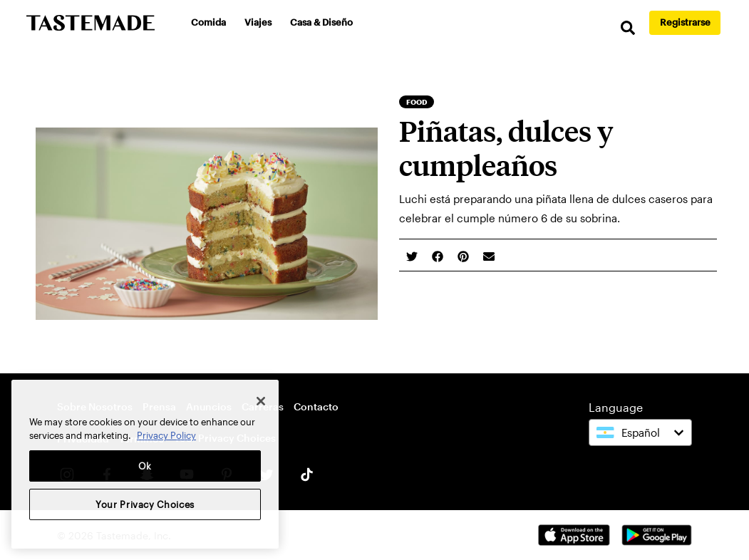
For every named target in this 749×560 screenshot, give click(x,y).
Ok (145, 466)
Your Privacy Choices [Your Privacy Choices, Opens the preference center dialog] (145, 504)
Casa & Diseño (321, 22)
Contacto (316, 406)
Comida (208, 22)
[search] (628, 28)
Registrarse (685, 22)
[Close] (261, 401)
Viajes (258, 22)
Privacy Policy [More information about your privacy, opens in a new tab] (166, 435)
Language (616, 407)
